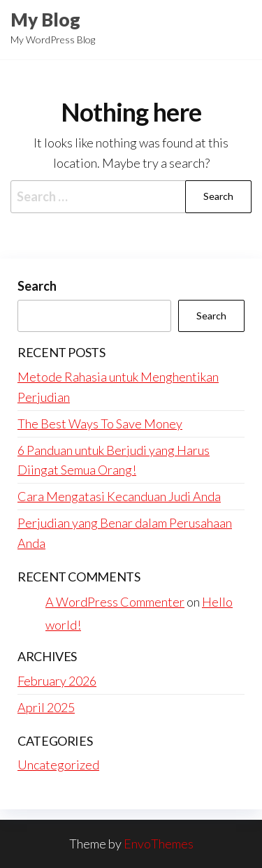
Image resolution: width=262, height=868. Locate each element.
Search (37, 286)
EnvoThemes (159, 844)
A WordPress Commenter (115, 602)
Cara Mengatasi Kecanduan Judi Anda (119, 496)
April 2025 (46, 707)
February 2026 (57, 681)
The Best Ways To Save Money (100, 424)
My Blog (45, 20)
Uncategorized (58, 765)
